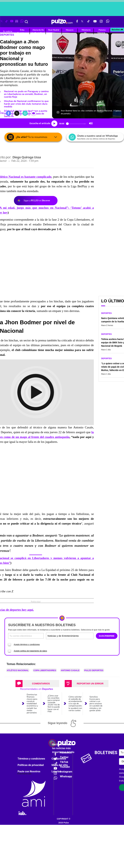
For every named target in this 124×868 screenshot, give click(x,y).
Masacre (70, 30)
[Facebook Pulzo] (77, 22)
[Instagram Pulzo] (101, 22)
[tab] (37, 682)
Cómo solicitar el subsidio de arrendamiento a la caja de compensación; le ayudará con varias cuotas (75, 702)
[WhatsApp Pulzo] (108, 22)
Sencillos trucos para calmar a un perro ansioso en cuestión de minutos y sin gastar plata (96, 702)
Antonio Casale (70, 669)
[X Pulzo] (82, 22)
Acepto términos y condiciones (27, 643)
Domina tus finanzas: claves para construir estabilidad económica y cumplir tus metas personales (32, 703)
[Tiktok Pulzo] (88, 22)
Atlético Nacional (18, 669)
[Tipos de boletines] (81, 635)
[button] (8, 113)
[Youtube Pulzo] (95, 22)
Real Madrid (54, 30)
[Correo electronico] (26, 635)
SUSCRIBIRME (107, 635)
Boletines (117, 30)
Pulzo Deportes (94, 669)
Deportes (106, 313)
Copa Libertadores (45, 669)
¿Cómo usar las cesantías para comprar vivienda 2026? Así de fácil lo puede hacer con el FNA (54, 703)
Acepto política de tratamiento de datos (30, 650)
